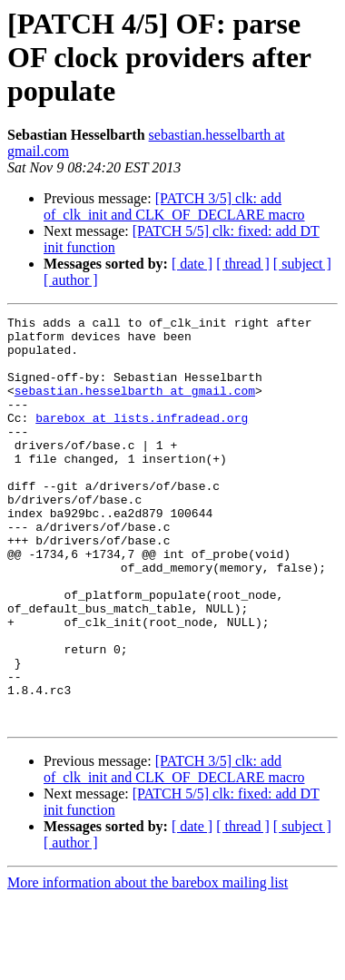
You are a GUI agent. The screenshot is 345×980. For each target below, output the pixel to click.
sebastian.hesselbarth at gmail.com (135, 407)
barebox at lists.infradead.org (142, 439)
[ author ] (71, 280)
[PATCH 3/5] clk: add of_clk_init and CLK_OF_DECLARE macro (174, 206)
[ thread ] (243, 264)
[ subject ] (302, 264)
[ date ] (192, 264)
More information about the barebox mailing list (148, 964)
